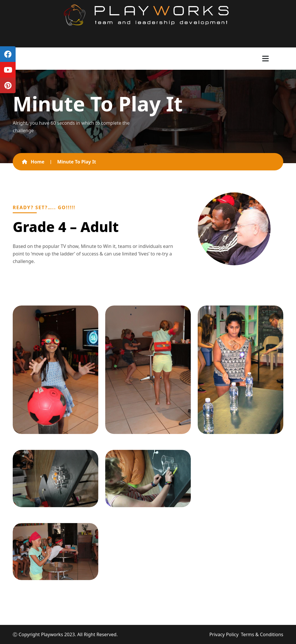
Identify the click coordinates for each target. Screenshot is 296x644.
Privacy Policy (224, 634)
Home (33, 162)
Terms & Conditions (262, 634)
